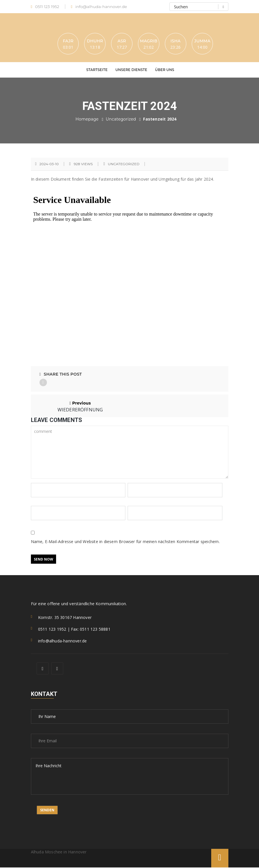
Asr (122, 41)
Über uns (165, 70)
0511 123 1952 (46, 7)
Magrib (149, 41)
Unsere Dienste (131, 70)
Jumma (204, 41)
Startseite (97, 70)
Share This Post (61, 374)
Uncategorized (121, 119)
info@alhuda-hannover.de (100, 7)
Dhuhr (94, 41)
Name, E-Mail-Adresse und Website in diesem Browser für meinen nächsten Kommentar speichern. (125, 542)
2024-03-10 (49, 164)
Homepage (87, 119)
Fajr (67, 41)
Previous (80, 407)
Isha (176, 41)
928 (83, 164)
